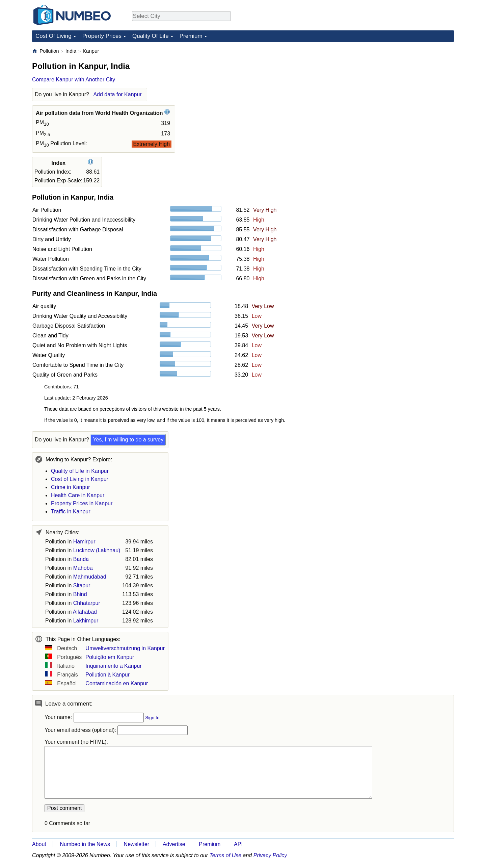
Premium (191, 36)
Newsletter (137, 844)
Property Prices (102, 36)
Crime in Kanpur (71, 487)
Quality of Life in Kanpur (80, 471)
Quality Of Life (151, 36)
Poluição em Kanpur (110, 657)
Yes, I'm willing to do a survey (128, 440)
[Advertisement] (403, 90)
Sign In (152, 718)
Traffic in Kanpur (71, 512)
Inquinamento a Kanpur (113, 666)
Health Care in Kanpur (78, 495)
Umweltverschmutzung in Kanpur (125, 648)
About (39, 844)
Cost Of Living (53, 36)
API (238, 844)
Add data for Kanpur (117, 94)
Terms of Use (226, 855)
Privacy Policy (270, 855)
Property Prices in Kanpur (82, 503)
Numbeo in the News (85, 844)
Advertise (174, 844)
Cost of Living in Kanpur (80, 479)
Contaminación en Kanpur (117, 683)
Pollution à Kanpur (107, 675)
